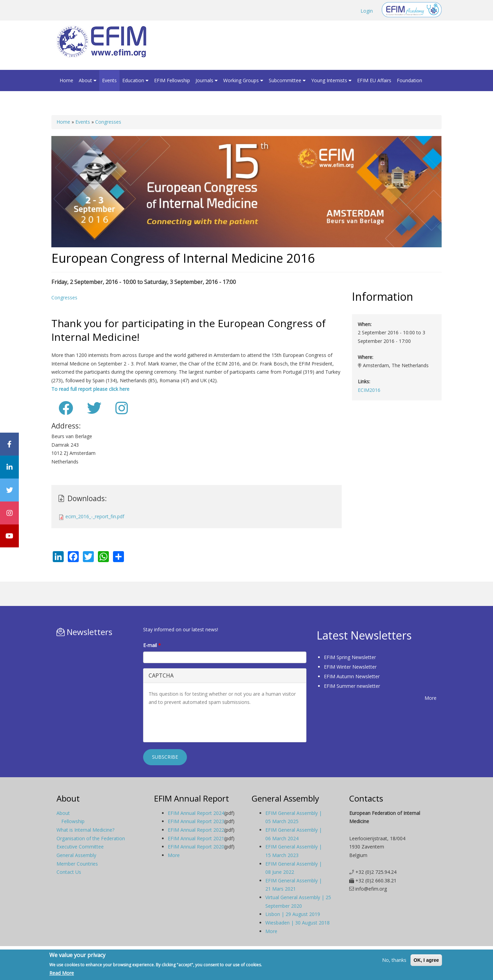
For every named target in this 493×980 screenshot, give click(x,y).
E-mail (152, 645)
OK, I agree (426, 960)
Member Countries (77, 864)
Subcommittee (287, 80)
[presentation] (201, 723)
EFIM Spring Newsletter (350, 657)
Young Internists (331, 80)
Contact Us (69, 872)
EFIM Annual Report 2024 (196, 813)
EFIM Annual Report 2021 (196, 838)
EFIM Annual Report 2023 (196, 821)
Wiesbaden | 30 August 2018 (298, 923)
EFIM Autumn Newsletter (352, 676)
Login (367, 11)
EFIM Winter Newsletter (350, 667)
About (88, 80)
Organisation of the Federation (91, 838)
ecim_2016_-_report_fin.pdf (95, 516)
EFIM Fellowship (172, 80)
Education (135, 80)
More (431, 698)
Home (66, 80)
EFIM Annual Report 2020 (196, 847)
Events (109, 80)
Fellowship (73, 821)
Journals (207, 80)
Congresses (108, 122)
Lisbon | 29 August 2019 (293, 914)
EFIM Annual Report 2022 (196, 830)
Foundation (409, 80)
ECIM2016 (369, 390)
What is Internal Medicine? (85, 830)
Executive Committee (80, 847)
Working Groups (243, 80)
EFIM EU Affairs (374, 80)
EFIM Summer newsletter (352, 686)
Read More (62, 973)
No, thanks (394, 960)
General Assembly (76, 855)
